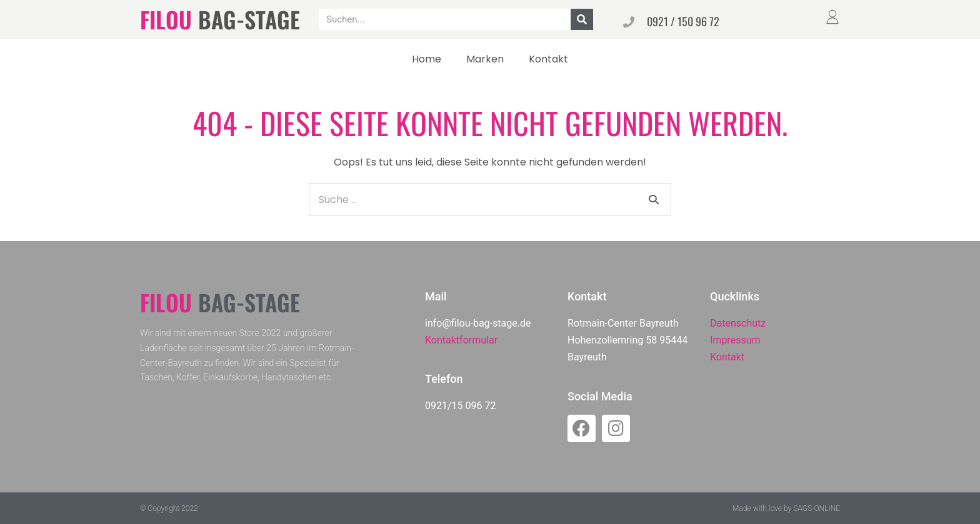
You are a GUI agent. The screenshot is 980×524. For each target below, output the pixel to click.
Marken (485, 59)
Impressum (735, 340)
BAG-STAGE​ (249, 19)
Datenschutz (738, 323)
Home (427, 59)
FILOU (166, 19)
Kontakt (548, 59)
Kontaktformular (461, 340)
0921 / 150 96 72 (683, 21)
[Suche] (582, 19)
